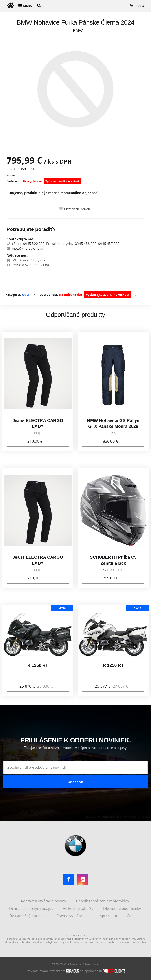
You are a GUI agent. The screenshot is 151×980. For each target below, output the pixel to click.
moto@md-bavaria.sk (25, 248)
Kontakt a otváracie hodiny (44, 901)
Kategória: (13, 295)
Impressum (108, 916)
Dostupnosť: (14, 181)
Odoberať (76, 782)
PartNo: (11, 175)
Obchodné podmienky (122, 908)
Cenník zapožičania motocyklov (103, 901)
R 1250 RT (38, 668)
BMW (26, 295)
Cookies (134, 916)
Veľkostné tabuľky (79, 908)
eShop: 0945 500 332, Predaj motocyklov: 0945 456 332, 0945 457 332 (63, 244)
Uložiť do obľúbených (77, 209)
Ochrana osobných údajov (32, 908)
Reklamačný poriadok (29, 916)
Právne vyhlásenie (72, 916)
